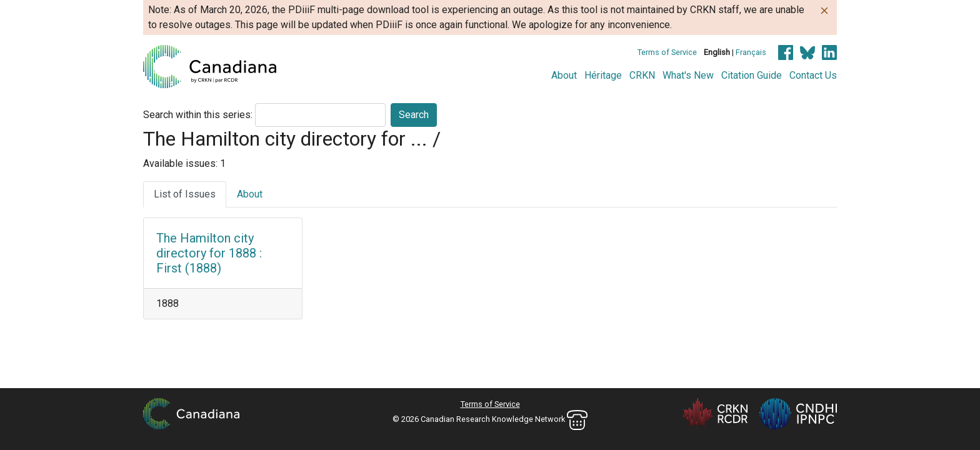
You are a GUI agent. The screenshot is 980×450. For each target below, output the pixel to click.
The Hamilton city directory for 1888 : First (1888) (209, 253)
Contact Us (813, 75)
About (564, 75)
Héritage (603, 75)
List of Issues (185, 194)
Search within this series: (198, 115)
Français (751, 52)
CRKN (642, 75)
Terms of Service (667, 52)
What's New (688, 75)
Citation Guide (752, 75)
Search (414, 115)
